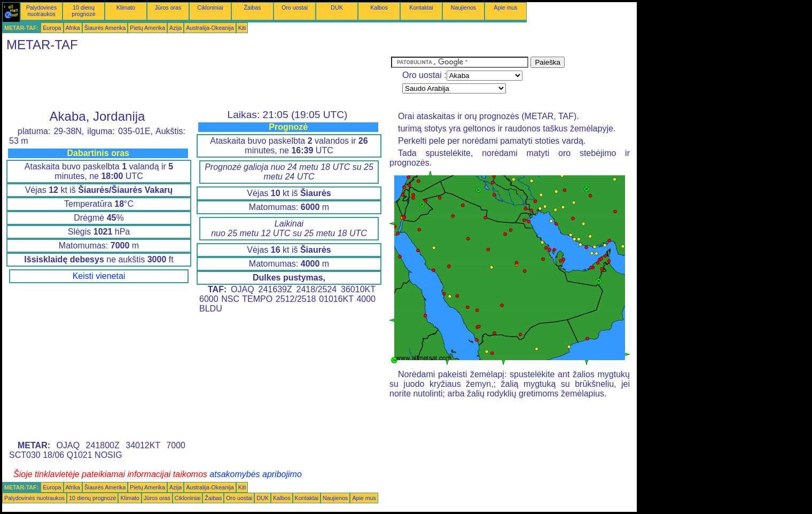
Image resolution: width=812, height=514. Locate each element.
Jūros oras (168, 7)
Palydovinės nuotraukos (41, 11)
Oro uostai (295, 7)
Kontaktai (421, 7)
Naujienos (463, 7)
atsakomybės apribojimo (256, 474)
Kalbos (379, 7)
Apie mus (505, 7)
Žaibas (253, 7)
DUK (337, 7)
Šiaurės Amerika (105, 28)
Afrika (73, 28)
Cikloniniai (210, 7)
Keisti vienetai (99, 276)
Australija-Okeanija (210, 28)
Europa (52, 28)
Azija (175, 28)
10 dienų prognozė (83, 11)
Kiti (242, 28)
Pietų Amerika (147, 28)
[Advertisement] (197, 81)
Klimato (126, 7)
